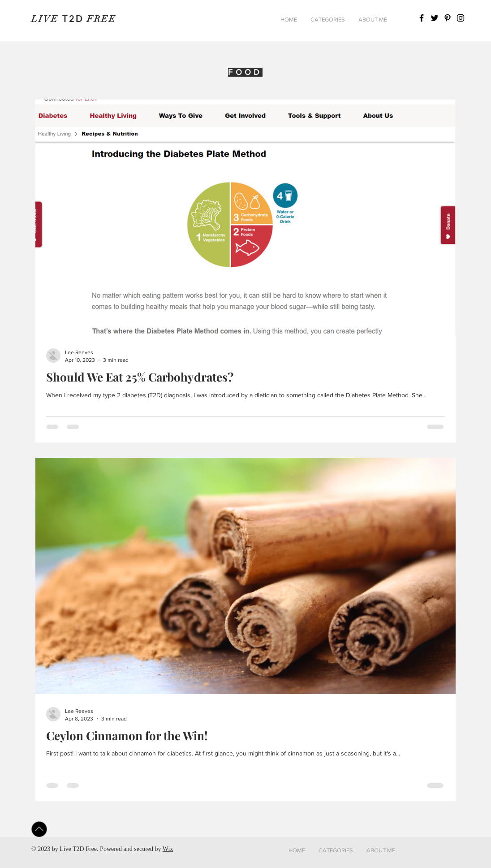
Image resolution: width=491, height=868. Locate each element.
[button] (328, 20)
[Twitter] (435, 18)
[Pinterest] (448, 18)
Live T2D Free (78, 849)
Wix (168, 849)
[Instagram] (461, 18)
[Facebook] (422, 18)
